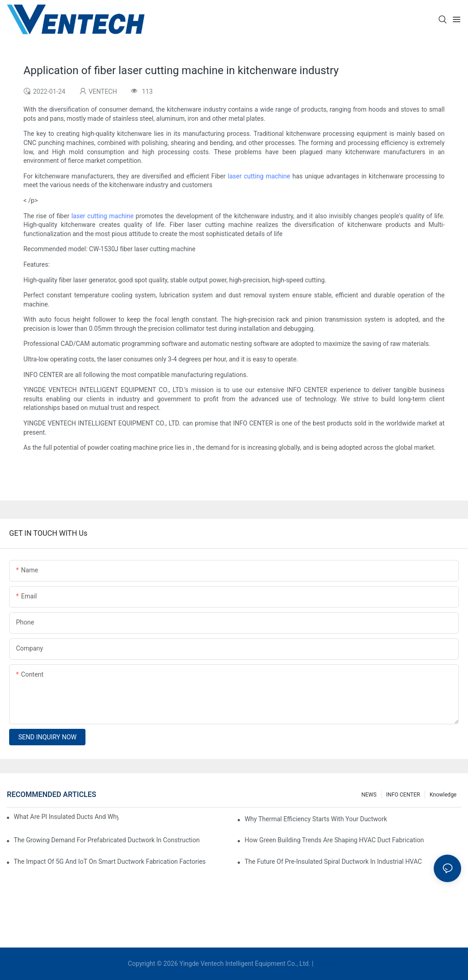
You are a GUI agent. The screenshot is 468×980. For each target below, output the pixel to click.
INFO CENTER (403, 795)
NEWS (369, 795)
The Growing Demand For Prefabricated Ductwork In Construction (107, 840)
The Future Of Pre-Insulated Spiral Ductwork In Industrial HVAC (333, 862)
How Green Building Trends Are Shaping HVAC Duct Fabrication (334, 840)
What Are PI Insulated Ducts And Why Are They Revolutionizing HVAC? (66, 817)
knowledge (443, 795)
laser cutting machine (259, 176)
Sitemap (327, 964)
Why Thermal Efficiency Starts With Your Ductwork (316, 819)
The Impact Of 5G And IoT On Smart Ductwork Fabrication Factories (110, 862)
